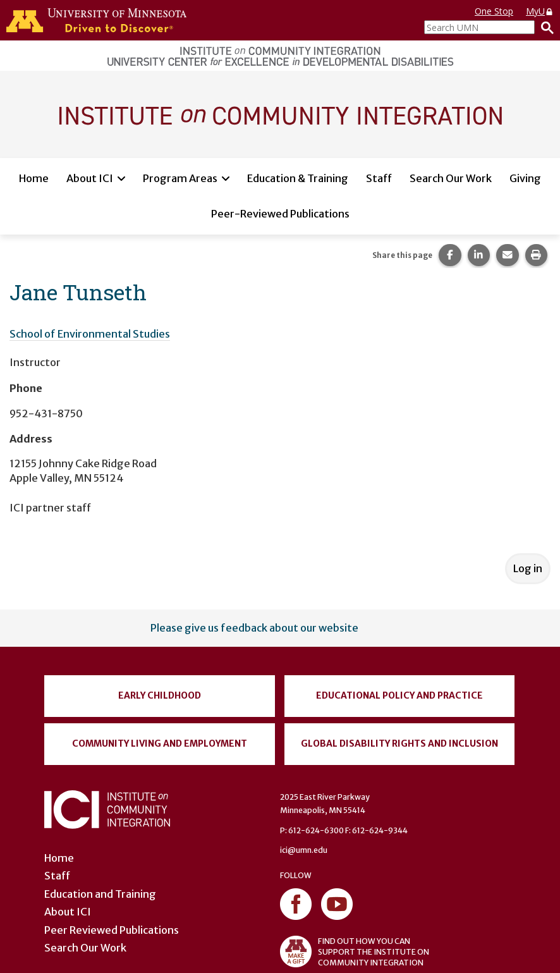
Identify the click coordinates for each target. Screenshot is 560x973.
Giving (525, 178)
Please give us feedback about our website (254, 628)
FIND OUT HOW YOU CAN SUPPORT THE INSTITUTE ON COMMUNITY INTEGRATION (355, 952)
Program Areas (180, 178)
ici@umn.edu (304, 850)
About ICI (90, 178)
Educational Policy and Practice (399, 695)
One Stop (494, 11)
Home (34, 178)
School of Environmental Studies (90, 334)
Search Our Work (451, 178)
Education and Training (100, 894)
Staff (379, 178)
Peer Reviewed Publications (112, 930)
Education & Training (298, 178)
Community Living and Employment (160, 744)
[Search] (544, 27)
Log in (528, 568)
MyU (540, 11)
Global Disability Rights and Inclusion (399, 744)
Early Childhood (160, 695)
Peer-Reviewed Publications (280, 214)
